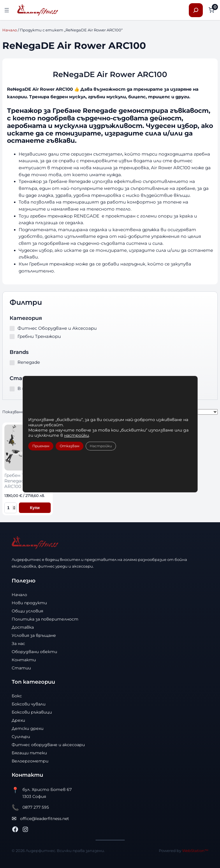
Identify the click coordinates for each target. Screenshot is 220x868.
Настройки (101, 446)
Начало (10, 30)
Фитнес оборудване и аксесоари (48, 745)
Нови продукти (29, 603)
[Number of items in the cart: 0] (211, 10)
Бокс (17, 696)
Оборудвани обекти (34, 652)
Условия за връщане (34, 635)
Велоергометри (30, 761)
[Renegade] (12, 363)
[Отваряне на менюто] (7, 10)
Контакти (24, 660)
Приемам (41, 446)
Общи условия (27, 611)
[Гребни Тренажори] (12, 337)
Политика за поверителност (45, 619)
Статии (21, 668)
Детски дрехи (28, 728)
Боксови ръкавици (32, 712)
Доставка (23, 627)
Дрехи (18, 720)
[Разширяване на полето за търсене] (196, 10)
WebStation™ (195, 851)
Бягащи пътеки (29, 753)
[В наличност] (12, 389)
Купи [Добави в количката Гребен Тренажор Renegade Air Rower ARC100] (35, 508)
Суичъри (21, 737)
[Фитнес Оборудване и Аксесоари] (12, 328)
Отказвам (69, 446)
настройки (76, 435)
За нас (18, 644)
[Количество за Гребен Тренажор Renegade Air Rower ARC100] (10, 508)
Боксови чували (29, 704)
